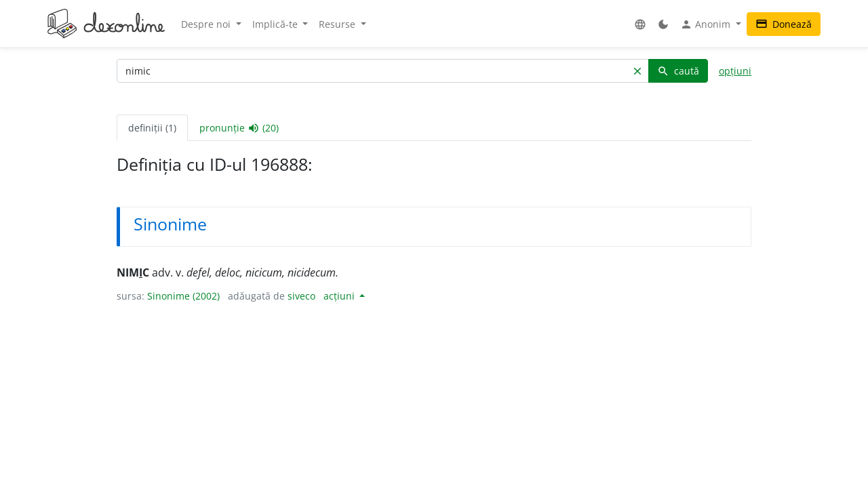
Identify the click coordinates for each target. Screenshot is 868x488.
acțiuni (340, 296)
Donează (784, 24)
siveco (301, 296)
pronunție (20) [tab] (239, 128)
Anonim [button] (707, 24)
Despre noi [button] (207, 24)
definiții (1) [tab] (152, 128)
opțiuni (735, 71)
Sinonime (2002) (183, 296)
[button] (640, 24)
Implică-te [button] (276, 24)
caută (678, 71)
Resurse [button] (338, 24)
